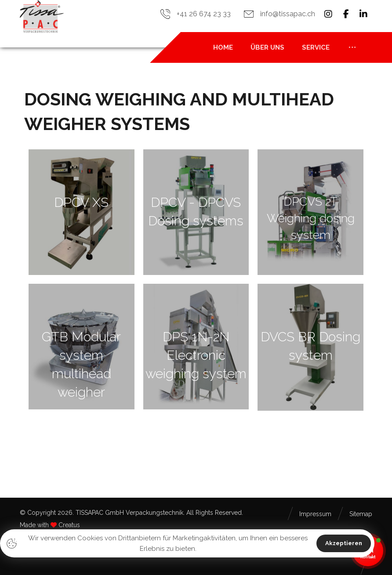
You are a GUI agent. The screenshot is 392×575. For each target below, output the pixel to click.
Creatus (69, 525)
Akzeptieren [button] (344, 543)
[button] (328, 14)
